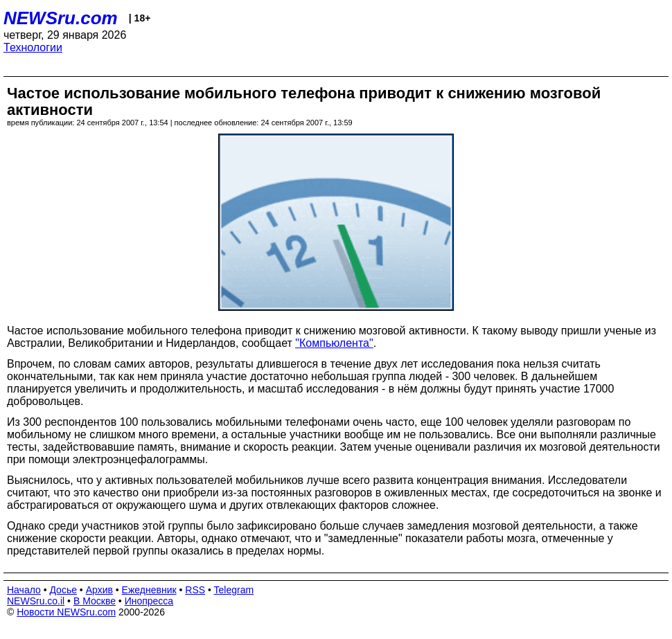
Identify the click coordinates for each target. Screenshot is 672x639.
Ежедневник (149, 590)
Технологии (33, 47)
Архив (99, 590)
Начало (24, 590)
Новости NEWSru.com (66, 612)
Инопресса (149, 601)
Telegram (234, 590)
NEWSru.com (61, 18)
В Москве (95, 601)
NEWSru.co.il (36, 601)
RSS (195, 590)
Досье (63, 590)
